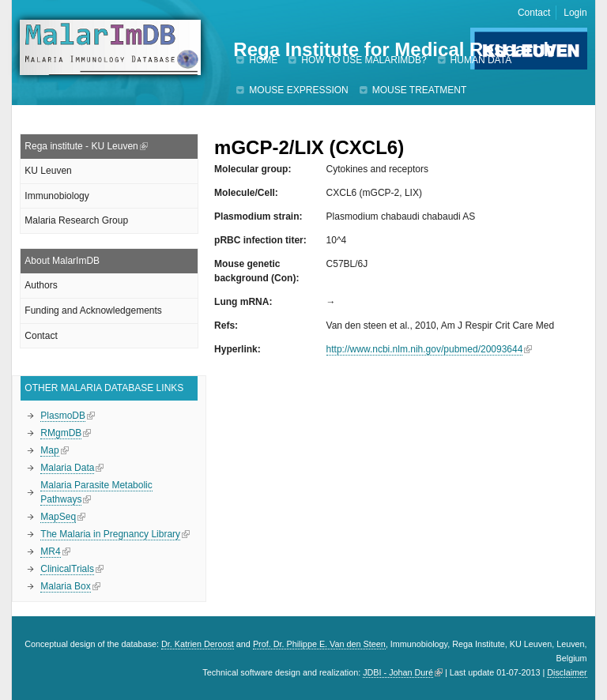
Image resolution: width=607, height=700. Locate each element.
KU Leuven (48, 171)
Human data (481, 60)
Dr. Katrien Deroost (198, 644)
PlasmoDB (63, 416)
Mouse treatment (420, 90)
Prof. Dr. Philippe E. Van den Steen (319, 644)
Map (49, 450)
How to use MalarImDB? (364, 60)
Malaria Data (67, 468)
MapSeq (58, 517)
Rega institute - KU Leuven (81, 146)
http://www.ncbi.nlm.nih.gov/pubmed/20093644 (425, 349)
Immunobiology (57, 196)
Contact (534, 13)
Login (575, 13)
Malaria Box (65, 586)
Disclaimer (567, 672)
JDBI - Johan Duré (398, 672)
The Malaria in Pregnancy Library (110, 534)
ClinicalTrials (67, 569)
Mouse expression (298, 90)
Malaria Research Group (76, 220)
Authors (41, 285)
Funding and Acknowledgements (93, 310)
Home (263, 60)
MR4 (50, 551)
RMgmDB (61, 433)
